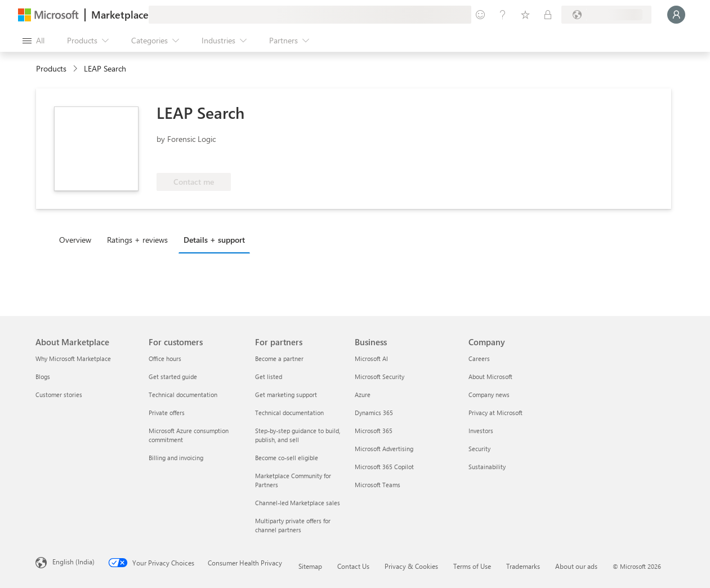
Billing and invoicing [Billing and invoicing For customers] (176, 458)
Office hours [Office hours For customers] (165, 358)
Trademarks (523, 566)
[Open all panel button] (34, 41)
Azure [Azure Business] (363, 395)
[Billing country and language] (606, 15)
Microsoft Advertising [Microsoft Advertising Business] (384, 449)
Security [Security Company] (479, 449)
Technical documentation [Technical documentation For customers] (183, 395)
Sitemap (310, 566)
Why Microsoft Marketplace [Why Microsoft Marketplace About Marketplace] (73, 358)
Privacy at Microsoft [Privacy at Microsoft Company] (495, 413)
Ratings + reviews (137, 240)
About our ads (576, 566)
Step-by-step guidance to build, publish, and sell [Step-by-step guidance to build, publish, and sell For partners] (298, 435)
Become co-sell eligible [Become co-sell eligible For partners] (287, 458)
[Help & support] (503, 15)
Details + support (214, 240)
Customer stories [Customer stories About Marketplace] (59, 395)
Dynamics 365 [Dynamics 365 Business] (374, 413)
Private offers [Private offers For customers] (167, 413)
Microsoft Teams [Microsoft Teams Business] (378, 485)
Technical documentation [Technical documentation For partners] (289, 413)
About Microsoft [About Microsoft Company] (490, 377)
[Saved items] (525, 15)
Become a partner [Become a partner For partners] (279, 358)
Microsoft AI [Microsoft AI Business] (371, 358)
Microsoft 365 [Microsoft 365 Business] (374, 431)
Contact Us (353, 566)
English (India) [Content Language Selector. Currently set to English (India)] (73, 562)
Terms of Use (472, 566)
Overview (75, 240)
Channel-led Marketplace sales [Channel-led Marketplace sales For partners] (298, 503)
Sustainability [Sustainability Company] (487, 467)
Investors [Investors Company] (481, 431)
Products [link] (51, 68)
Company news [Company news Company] (489, 395)
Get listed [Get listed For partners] (269, 377)
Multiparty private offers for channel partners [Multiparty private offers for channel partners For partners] (293, 525)
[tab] (78, 239)
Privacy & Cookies (411, 566)
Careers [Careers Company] (479, 358)
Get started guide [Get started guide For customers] (173, 377)
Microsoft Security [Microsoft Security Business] (379, 377)
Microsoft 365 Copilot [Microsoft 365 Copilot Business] (384, 467)
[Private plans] (548, 15)
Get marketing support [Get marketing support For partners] (286, 395)
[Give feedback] (480, 15)
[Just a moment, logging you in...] (676, 15)
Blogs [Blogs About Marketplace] (43, 377)
